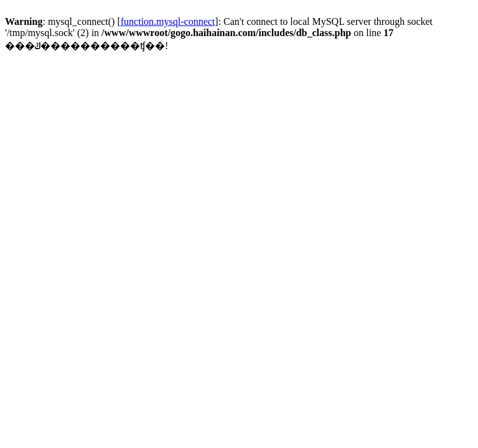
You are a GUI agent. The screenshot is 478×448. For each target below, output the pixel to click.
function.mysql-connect (168, 21)
